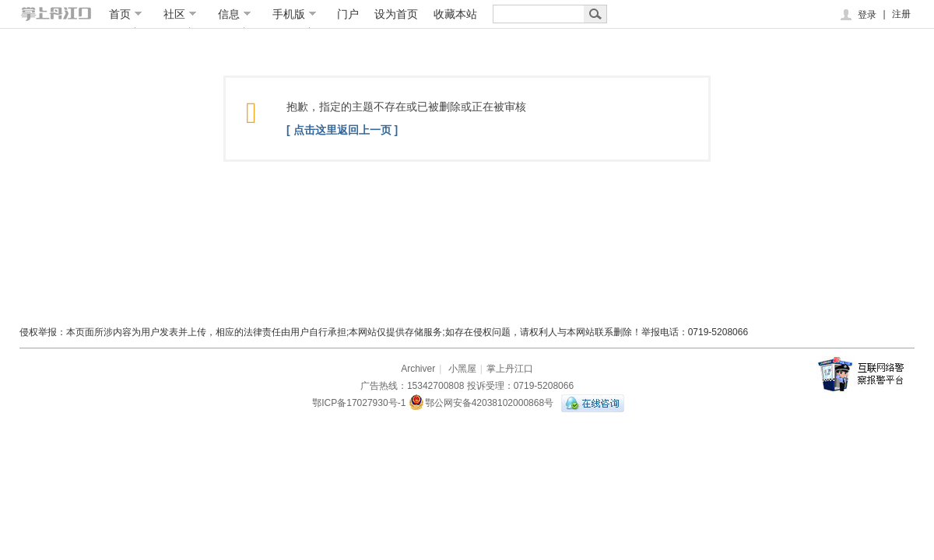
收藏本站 (455, 14)
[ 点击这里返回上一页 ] (342, 130)
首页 (126, 14)
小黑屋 (462, 369)
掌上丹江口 (510, 369)
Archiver (418, 369)
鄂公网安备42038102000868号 (481, 403)
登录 (857, 15)
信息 (235, 14)
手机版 (295, 14)
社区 (180, 14)
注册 (901, 14)
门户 (348, 14)
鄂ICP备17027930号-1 (359, 403)
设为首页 (396, 14)
